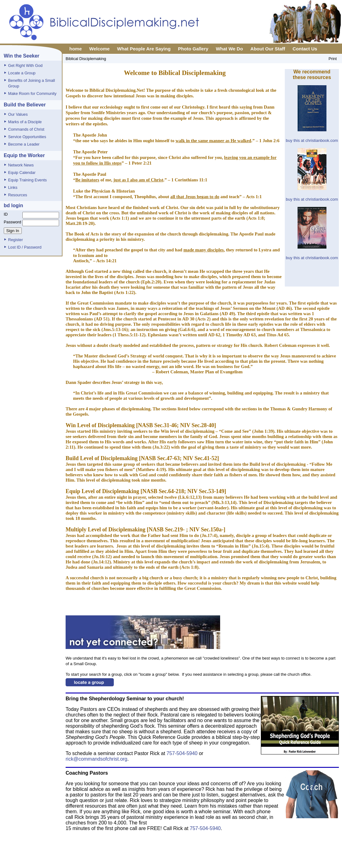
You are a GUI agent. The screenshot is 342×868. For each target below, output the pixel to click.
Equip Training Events (28, 180)
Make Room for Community (32, 93)
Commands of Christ (26, 129)
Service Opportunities (27, 137)
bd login (13, 205)
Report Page (203, 863)
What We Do (229, 49)
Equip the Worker (24, 155)
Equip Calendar (22, 173)
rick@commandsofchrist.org (97, 759)
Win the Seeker (22, 56)
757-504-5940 (183, 753)
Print (333, 59)
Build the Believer (25, 105)
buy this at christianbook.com (312, 140)
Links (13, 187)
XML (222, 863)
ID (6, 214)
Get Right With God (25, 65)
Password (12, 222)
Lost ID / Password (25, 247)
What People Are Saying (144, 49)
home (76, 49)
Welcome (99, 49)
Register (16, 240)
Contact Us (305, 49)
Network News (21, 165)
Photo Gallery (193, 49)
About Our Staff (268, 49)
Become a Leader (24, 144)
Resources (18, 195)
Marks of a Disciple (25, 122)
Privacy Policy (175, 863)
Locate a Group (22, 73)
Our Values (18, 114)
